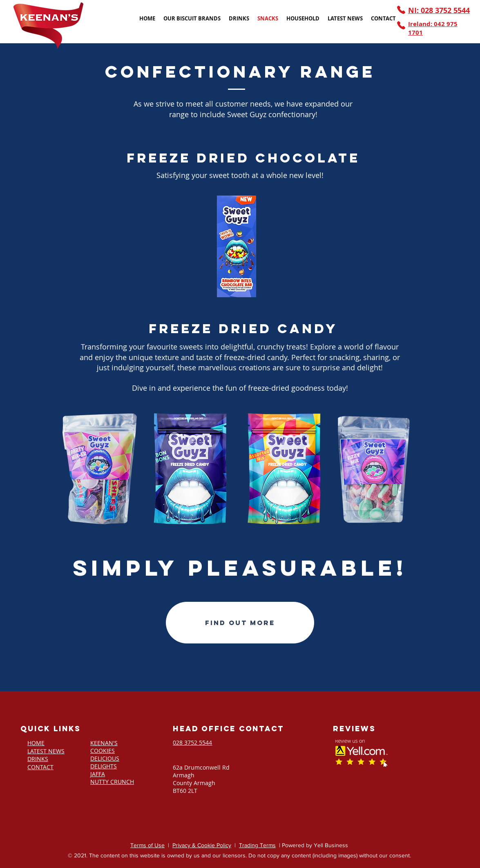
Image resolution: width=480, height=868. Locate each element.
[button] (192, 18)
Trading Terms (257, 845)
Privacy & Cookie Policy (202, 845)
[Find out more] (240, 623)
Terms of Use (147, 845)
